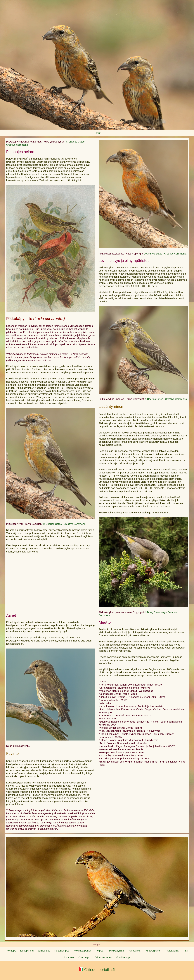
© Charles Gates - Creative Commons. (65, 524)
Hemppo (11, 951)
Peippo (99, 951)
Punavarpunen (153, 951)
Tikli (185, 951)
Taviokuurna (172, 951)
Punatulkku (134, 951)
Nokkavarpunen (83, 951)
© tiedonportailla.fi (97, 970)
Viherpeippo (85, 957)
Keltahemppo (62, 951)
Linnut (97, 133)
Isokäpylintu (27, 951)
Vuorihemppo (124, 957)
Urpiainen (68, 957)
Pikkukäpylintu (116, 951)
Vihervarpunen (104, 957)
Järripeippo (44, 951)
